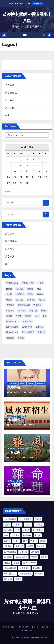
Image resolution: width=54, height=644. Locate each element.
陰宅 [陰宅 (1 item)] (37, 316)
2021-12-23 (16, 457)
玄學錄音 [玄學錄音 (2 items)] (37, 305)
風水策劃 (25, 637)
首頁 (7, 637)
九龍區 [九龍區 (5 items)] (7, 525)
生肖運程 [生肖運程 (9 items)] (8, 557)
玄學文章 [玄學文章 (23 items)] (23, 552)
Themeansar (27, 631)
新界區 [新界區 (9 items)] (40, 294)
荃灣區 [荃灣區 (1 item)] (44, 311)
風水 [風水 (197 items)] (44, 316)
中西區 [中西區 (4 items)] (38, 519)
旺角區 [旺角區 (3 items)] (16, 541)
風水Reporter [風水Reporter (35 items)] (29, 563)
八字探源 (10, 108)
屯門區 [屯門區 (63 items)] (38, 535)
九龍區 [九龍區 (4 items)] (40, 283)
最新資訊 (15, 637)
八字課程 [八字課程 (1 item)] (8, 530)
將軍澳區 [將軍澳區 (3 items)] (20, 294)
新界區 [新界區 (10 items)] (7, 541)
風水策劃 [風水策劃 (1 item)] (37, 568)
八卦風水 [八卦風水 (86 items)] (20, 289)
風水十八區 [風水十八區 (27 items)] (27, 321)
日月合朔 (10, 100)
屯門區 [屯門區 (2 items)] (30, 294)
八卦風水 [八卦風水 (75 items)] (39, 525)
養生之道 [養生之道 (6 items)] (8, 579)
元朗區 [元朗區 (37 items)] (28, 525)
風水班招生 (11, 93)
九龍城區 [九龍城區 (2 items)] (17, 525)
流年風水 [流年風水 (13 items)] (8, 546)
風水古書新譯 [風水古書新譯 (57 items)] (12, 327)
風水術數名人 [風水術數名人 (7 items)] (12, 332)
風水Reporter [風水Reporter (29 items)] (12, 321)
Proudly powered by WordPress (18, 627)
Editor (29, 392)
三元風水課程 (12, 383)
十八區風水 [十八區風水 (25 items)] (38, 530)
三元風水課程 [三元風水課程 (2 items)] (25, 519)
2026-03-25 (16, 392)
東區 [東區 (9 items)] (25, 541)
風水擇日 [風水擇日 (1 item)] (39, 327)
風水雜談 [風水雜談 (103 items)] (39, 574)
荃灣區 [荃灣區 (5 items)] (34, 557)
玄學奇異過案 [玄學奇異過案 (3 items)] (24, 305)
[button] (44, 35)
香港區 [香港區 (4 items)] (21, 338)
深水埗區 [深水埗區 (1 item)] (31, 300)
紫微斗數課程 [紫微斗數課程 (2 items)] (21, 557)
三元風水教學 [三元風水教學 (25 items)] (10, 519)
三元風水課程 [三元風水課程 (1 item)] (28, 283)
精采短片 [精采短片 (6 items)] (22, 311)
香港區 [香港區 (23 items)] (18, 579)
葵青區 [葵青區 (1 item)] (9, 316)
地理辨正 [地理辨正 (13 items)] (15, 535)
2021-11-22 (16, 490)
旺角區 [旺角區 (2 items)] (9, 300)
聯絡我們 (45, 637)
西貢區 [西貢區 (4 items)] (19, 316)
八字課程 (10, 85)
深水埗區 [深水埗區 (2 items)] (19, 546)
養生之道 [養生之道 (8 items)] (10, 338)
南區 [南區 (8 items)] (6, 535)
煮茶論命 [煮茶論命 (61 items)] (10, 305)
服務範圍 (35, 637)
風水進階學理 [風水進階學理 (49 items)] (28, 332)
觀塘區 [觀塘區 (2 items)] (28, 316)
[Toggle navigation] (25, 35)
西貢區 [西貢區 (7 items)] (7, 563)
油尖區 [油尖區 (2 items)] (43, 541)
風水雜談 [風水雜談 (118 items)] (41, 332)
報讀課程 (31, 383)
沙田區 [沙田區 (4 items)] (34, 541)
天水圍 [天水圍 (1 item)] (9, 294)
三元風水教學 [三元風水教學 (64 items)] (12, 283)
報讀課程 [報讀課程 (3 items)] (27, 535)
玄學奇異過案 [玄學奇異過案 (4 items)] (10, 552)
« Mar (8, 192)
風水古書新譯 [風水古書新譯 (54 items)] (10, 568)
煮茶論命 (11, 481)
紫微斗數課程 (41, 383)
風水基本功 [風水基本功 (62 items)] (27, 327)
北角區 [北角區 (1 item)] (30, 289)
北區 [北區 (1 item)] (17, 530)
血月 (7, 115)
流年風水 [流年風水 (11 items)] (20, 300)
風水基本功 (12, 448)
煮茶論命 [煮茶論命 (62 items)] (41, 546)
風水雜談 (21, 448)
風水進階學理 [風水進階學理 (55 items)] (25, 574)
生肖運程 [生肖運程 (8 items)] (10, 311)
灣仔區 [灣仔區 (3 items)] (42, 300)
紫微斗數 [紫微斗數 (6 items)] (33, 311)
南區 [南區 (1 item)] (39, 289)
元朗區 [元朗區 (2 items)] (9, 289)
